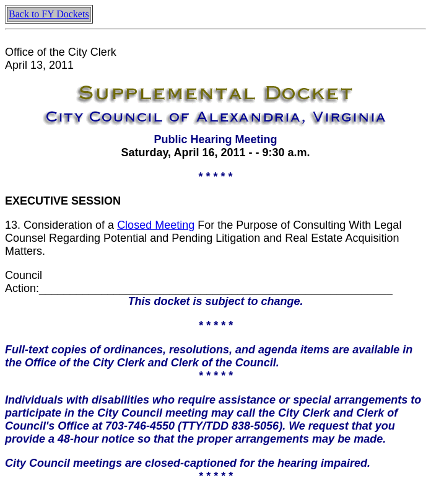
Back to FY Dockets (49, 14)
